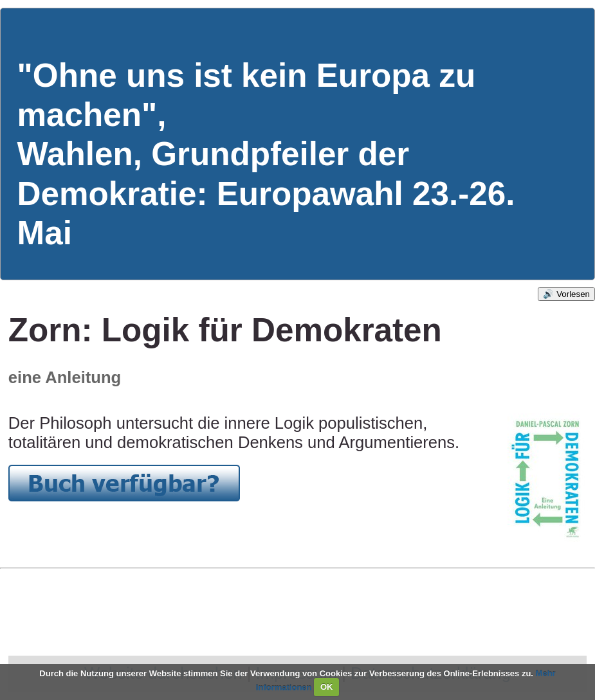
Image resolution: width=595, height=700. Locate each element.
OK (327, 687)
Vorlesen (573, 294)
